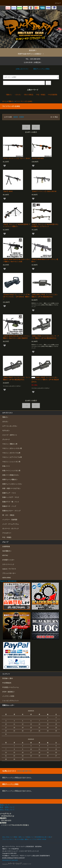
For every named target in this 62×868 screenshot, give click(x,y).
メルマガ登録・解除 (22, 839)
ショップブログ (33, 839)
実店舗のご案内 (8, 678)
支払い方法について (8, 837)
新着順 (22, 117)
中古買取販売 (7, 683)
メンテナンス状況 (8, 696)
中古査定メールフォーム (11, 687)
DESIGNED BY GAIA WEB (10, 860)
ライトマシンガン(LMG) (24, 101)
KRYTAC (5, 555)
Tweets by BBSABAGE (8, 581)
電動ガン (11, 101)
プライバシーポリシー (9, 839)
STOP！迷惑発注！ (9, 692)
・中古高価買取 (52, 95)
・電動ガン (8, 95)
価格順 (16, 117)
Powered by (17, 864)
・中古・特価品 (40, 95)
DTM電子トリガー (8, 560)
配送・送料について (20, 837)
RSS (40, 839)
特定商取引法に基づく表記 (43, 837)
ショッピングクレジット (11, 701)
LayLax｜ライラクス (9, 569)
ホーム (5, 101)
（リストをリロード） (24, 771)
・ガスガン (18, 95)
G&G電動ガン (7, 551)
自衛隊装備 (6, 547)
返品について (31, 837)
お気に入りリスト (21, 69)
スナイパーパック (8, 564)
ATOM (44, 839)
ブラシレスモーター (9, 573)
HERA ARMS (6, 578)
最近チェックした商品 (40, 69)
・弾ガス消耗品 (28, 95)
